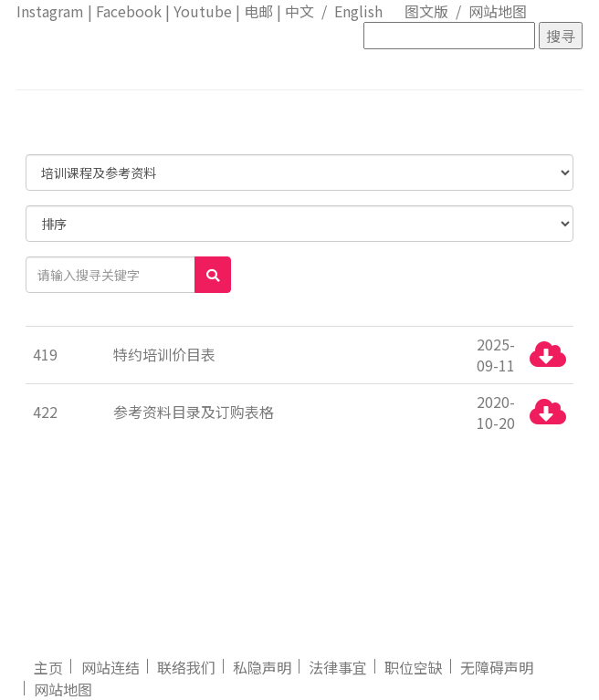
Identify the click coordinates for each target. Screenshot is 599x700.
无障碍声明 (497, 667)
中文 (299, 11)
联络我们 (186, 667)
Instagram (50, 11)
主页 (48, 667)
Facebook (129, 11)
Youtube (203, 11)
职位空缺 (414, 667)
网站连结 (110, 667)
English (358, 11)
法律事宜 (338, 667)
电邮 (258, 11)
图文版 (426, 11)
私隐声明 (262, 667)
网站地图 (498, 11)
